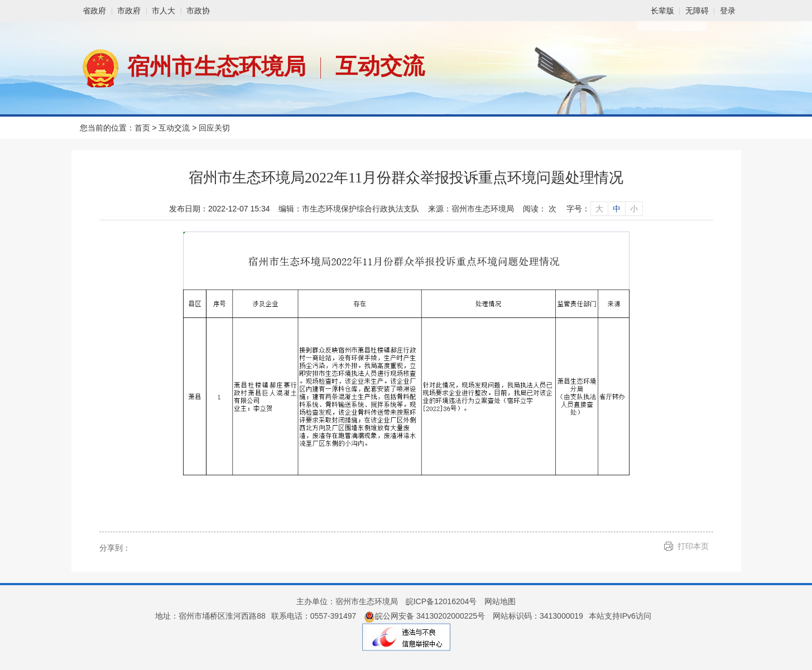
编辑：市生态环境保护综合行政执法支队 (349, 209)
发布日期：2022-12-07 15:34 (220, 209)
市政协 (198, 11)
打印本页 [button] (693, 546)
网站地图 (500, 601)
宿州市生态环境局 (217, 66)
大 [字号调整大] (599, 209)
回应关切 (214, 128)
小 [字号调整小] (634, 209)
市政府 (129, 11)
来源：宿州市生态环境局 (471, 209)
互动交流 (380, 66)
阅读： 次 (540, 209)
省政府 (94, 11)
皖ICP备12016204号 (441, 601)
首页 (142, 128)
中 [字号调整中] (617, 209)
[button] (662, 11)
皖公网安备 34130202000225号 (424, 616)
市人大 (164, 11)
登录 (728, 11)
